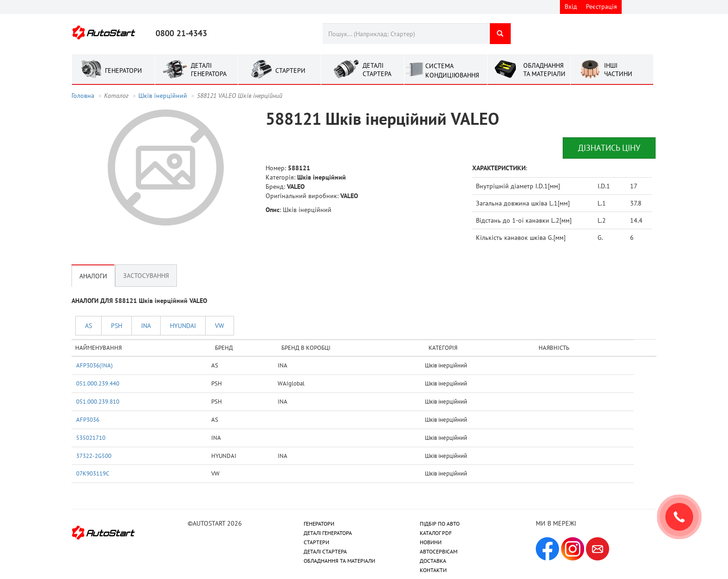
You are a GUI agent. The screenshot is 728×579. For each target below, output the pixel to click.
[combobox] (406, 34)
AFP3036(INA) (94, 365)
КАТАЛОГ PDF (436, 533)
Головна (83, 96)
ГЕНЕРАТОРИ (319, 524)
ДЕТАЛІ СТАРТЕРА (325, 551)
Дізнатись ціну (609, 148)
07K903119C (93, 473)
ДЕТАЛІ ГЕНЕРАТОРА (328, 533)
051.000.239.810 (98, 401)
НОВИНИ (431, 542)
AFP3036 (88, 419)
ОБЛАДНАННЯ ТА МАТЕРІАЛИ (339, 561)
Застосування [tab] (146, 276)
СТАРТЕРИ (316, 542)
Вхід (571, 6)
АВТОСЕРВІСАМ (439, 551)
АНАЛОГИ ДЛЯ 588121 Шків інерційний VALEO (139, 301)
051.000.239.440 (98, 383)
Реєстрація (601, 6)
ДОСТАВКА (433, 561)
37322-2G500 (94, 456)
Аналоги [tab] (93, 276)
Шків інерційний (163, 96)
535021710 (91, 437)
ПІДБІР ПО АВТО (440, 524)
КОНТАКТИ (433, 570)
